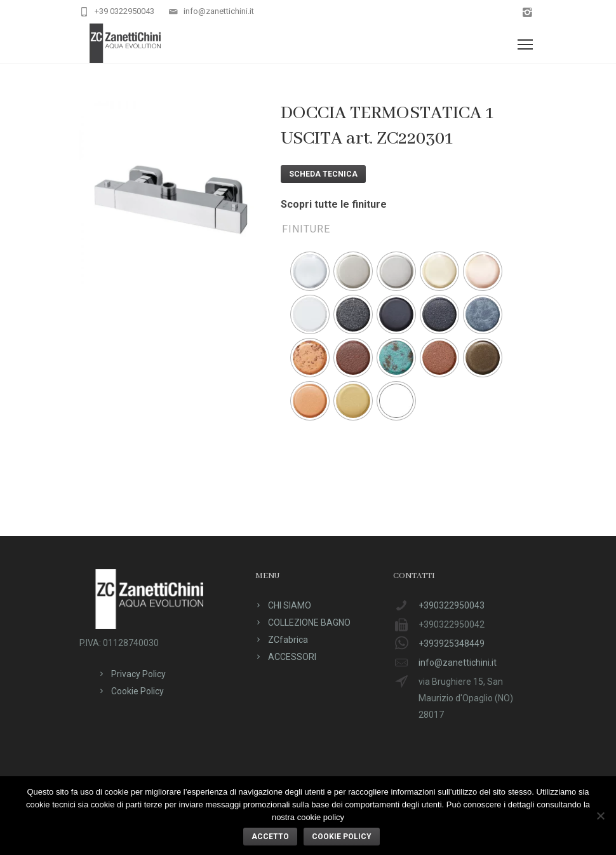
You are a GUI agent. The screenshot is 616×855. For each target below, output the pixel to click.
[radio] (310, 271)
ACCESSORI (292, 657)
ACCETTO (270, 837)
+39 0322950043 (124, 11)
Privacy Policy (138, 674)
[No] (600, 816)
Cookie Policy (137, 691)
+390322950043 (452, 605)
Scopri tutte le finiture (334, 204)
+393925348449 (452, 643)
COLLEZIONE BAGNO (309, 623)
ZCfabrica (288, 640)
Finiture (306, 229)
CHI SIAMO (290, 605)
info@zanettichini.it (219, 11)
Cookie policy (342, 837)
